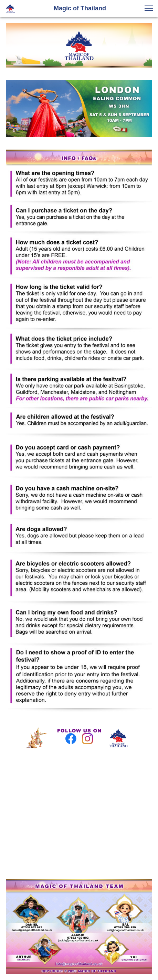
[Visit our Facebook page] (71, 739)
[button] (149, 8)
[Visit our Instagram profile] (87, 739)
